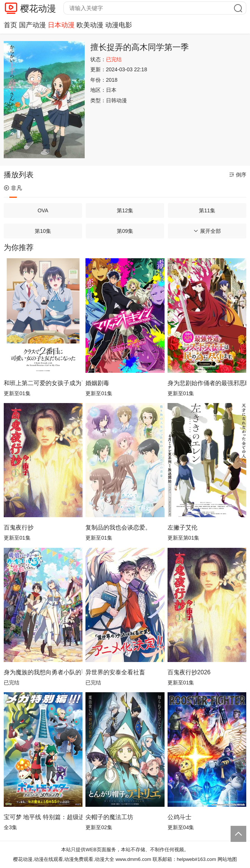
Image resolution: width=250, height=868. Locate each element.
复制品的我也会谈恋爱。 (118, 527)
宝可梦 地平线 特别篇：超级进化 (43, 817)
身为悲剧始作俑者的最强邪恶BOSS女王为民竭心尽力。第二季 (207, 383)
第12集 (125, 210)
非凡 (13, 188)
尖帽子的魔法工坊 (109, 817)
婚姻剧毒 (97, 383)
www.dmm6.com (133, 859)
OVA (43, 210)
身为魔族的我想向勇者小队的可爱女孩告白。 (43, 672)
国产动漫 (32, 25)
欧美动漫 (90, 25)
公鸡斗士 (179, 817)
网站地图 (227, 859)
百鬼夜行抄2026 (189, 672)
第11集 (207, 210)
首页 (10, 25)
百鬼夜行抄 (19, 527)
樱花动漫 (38, 8)
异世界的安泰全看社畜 (115, 672)
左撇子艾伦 (182, 527)
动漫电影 (119, 25)
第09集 (125, 231)
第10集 (43, 231)
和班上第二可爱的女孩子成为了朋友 (43, 383)
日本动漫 (61, 25)
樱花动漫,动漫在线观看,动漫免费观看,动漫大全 (64, 859)
